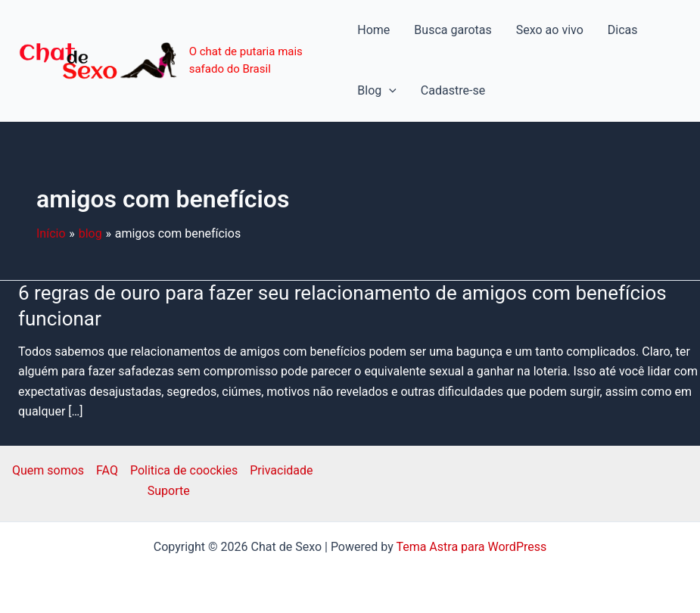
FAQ (107, 470)
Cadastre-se (453, 90)
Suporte (169, 491)
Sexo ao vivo (550, 30)
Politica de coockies (184, 470)
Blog (377, 91)
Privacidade (281, 470)
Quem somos (48, 470)
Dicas (623, 30)
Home (373, 30)
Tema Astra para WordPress (471, 547)
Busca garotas (453, 30)
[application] (389, 91)
